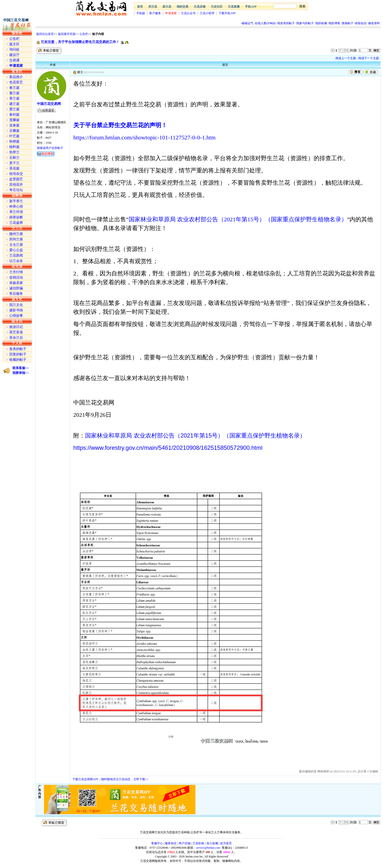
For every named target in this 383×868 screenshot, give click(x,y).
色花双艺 (16, 82)
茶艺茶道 (16, 332)
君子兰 (14, 163)
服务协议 (171, 843)
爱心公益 (16, 250)
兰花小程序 (207, 13)
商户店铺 (185, 843)
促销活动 (16, 277)
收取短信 (361, 23)
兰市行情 (16, 272)
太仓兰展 (16, 245)
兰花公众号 (188, 13)
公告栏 (84, 34)
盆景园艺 (16, 179)
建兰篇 (14, 104)
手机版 (141, 13)
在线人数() (265, 23)
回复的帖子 (18, 354)
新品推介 (16, 77)
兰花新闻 (16, 255)
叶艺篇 (14, 136)
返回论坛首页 (45, 34)
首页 (140, 7)
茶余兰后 (16, 338)
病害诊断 (16, 217)
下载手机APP (227, 13)
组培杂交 (16, 174)
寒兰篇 (14, 98)
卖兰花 (167, 7)
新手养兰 (16, 201)
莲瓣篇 (14, 120)
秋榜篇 (14, 141)
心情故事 (16, 316)
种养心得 (16, 207)
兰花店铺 (200, 7)
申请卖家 (171, 13)
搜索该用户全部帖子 (50, 148)
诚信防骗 (16, 288)
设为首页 (226, 843)
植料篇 (14, 147)
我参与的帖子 (305, 23)
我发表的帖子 (286, 23)
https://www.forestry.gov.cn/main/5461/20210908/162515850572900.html (168, 448)
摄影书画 (16, 310)
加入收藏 (212, 843)
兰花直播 (234, 7)
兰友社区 (217, 7)
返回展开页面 (67, 34)
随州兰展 (16, 234)
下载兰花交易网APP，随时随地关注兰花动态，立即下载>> (110, 779)
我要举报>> (21, 373)
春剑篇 (14, 115)
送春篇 (14, 125)
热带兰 (14, 152)
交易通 (14, 60)
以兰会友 (16, 261)
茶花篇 (14, 168)
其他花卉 (16, 185)
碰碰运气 (247, 23)
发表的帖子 (18, 349)
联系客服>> (21, 368)
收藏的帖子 (18, 360)
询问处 (14, 50)
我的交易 (182, 7)
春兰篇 (14, 88)
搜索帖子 (348, 23)
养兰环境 (16, 212)
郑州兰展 (16, 239)
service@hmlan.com (208, 848)
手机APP (251, 7)
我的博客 (334, 23)
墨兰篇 (14, 109)
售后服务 (16, 294)
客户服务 (155, 13)
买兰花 (153, 7)
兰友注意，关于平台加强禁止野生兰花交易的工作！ (80, 42)
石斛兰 (14, 158)
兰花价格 (198, 843)
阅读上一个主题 (346, 58)
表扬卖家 (16, 283)
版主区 (14, 44)
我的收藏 (321, 23)
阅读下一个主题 (369, 58)
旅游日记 (16, 327)
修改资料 (374, 23)
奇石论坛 (16, 190)
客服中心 (157, 843)
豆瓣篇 (14, 131)
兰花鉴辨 (16, 223)
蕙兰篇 (14, 93)
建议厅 (14, 55)
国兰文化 (16, 305)
